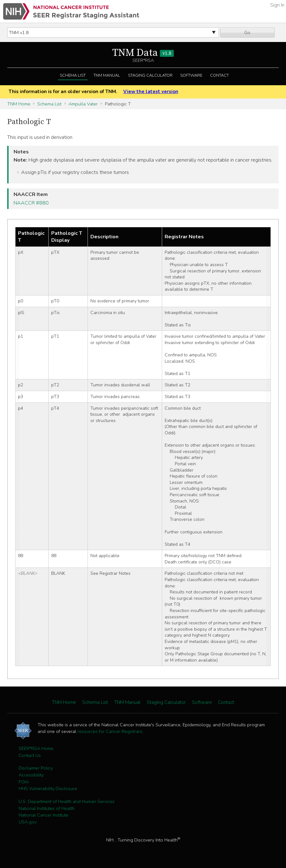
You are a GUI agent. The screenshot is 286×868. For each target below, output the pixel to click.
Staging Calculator (150, 75)
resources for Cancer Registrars (110, 731)
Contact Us (30, 755)
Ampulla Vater (83, 104)
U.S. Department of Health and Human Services (67, 801)
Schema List (73, 75)
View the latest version (151, 92)
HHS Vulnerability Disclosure (48, 788)
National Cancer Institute (43, 815)
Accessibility (31, 775)
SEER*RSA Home (36, 748)
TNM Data (143, 53)
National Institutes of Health (47, 808)
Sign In (277, 5)
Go (247, 33)
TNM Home (19, 104)
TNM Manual (107, 75)
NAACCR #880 (31, 203)
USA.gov (28, 822)
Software (191, 75)
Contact (219, 75)
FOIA (24, 782)
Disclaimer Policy (36, 768)
